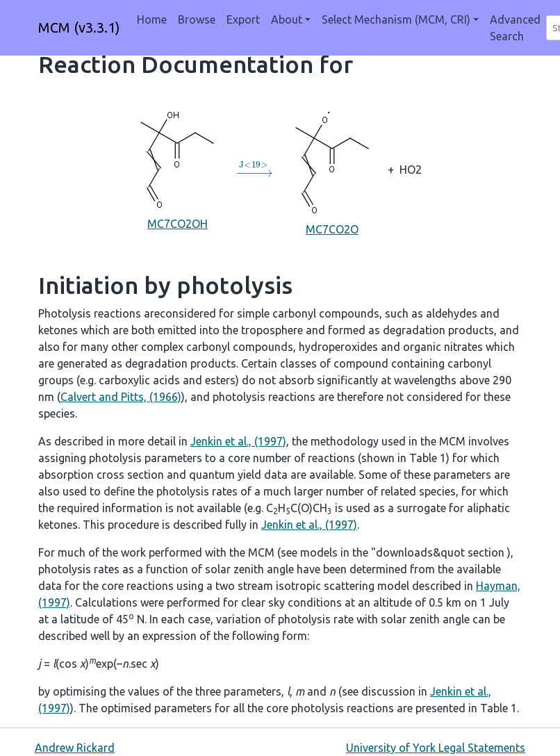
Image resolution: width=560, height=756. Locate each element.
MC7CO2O (332, 169)
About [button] (287, 19)
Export (243, 19)
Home (152, 19)
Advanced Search (515, 28)
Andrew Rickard (75, 748)
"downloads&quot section (439, 552)
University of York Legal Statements (436, 748)
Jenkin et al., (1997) (238, 441)
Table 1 (428, 458)
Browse (197, 19)
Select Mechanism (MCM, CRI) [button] (396, 19)
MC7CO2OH (177, 169)
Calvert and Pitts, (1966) (121, 397)
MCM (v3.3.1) (79, 27)
